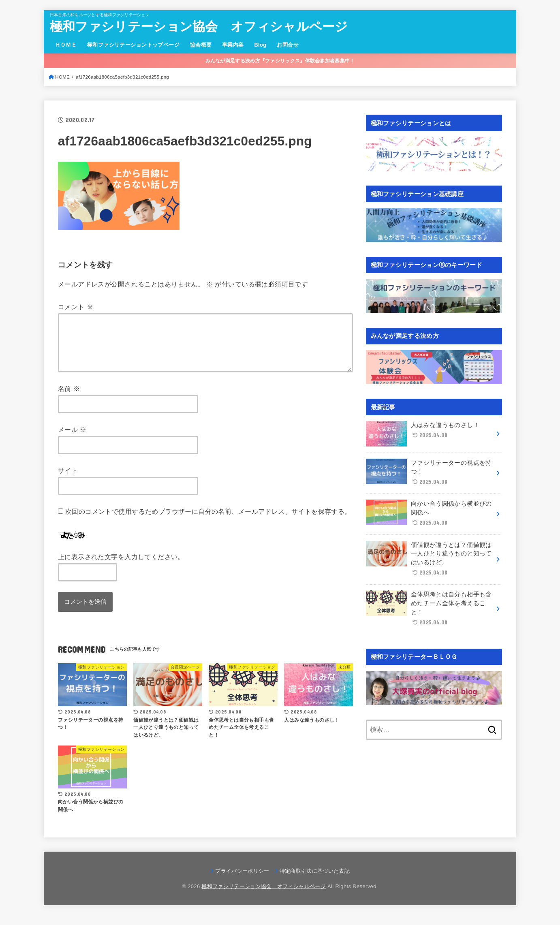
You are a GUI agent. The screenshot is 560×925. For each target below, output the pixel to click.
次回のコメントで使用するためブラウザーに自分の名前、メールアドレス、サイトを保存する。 (208, 521)
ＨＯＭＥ (66, 45)
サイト (68, 480)
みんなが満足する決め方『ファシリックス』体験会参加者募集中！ (280, 61)
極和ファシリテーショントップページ (133, 45)
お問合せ (288, 45)
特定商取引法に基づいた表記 (315, 881)
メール (72, 439)
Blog (260, 45)
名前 (69, 398)
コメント (76, 307)
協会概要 (201, 45)
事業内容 (233, 45)
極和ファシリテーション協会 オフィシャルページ (199, 27)
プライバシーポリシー (242, 881)
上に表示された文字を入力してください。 (121, 566)
